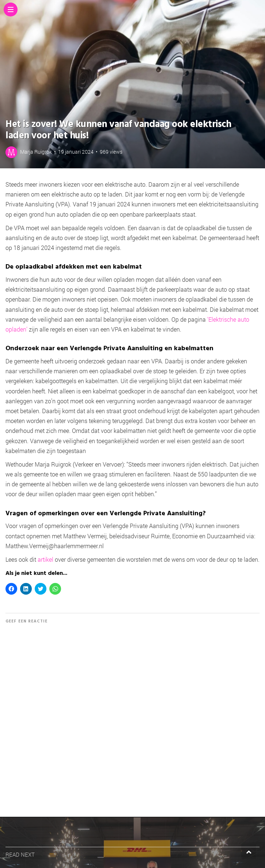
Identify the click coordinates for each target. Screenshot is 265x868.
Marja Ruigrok (36, 152)
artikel (46, 559)
